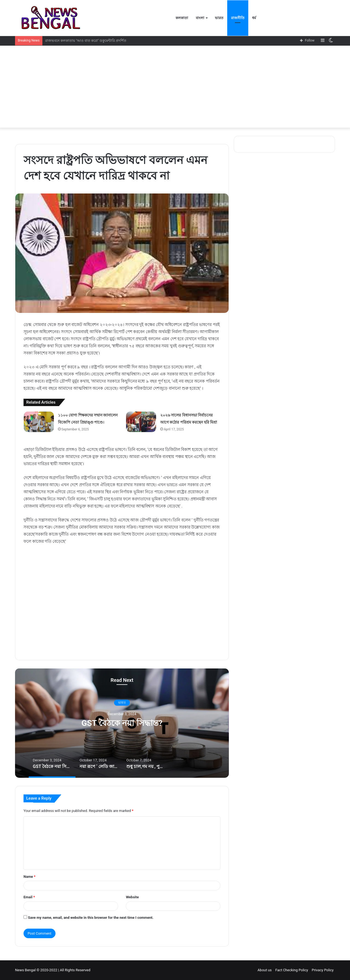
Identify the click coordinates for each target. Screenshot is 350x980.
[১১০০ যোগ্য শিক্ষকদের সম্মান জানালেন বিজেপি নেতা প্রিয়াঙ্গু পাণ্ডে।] (39, 422)
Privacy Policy (323, 970)
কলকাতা (182, 18)
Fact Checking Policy (292, 970)
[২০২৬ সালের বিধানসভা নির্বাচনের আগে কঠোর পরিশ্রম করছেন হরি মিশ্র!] (141, 422)
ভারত (219, 18)
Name (30, 877)
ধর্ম (254, 18)
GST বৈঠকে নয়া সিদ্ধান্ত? (122, 723)
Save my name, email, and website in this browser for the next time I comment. (91, 918)
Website (132, 897)
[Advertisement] (175, 87)
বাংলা (200, 18)
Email (29, 897)
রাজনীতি (238, 18)
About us (265, 970)
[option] (122, 723)
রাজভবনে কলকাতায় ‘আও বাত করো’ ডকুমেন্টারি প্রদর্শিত (86, 41)
